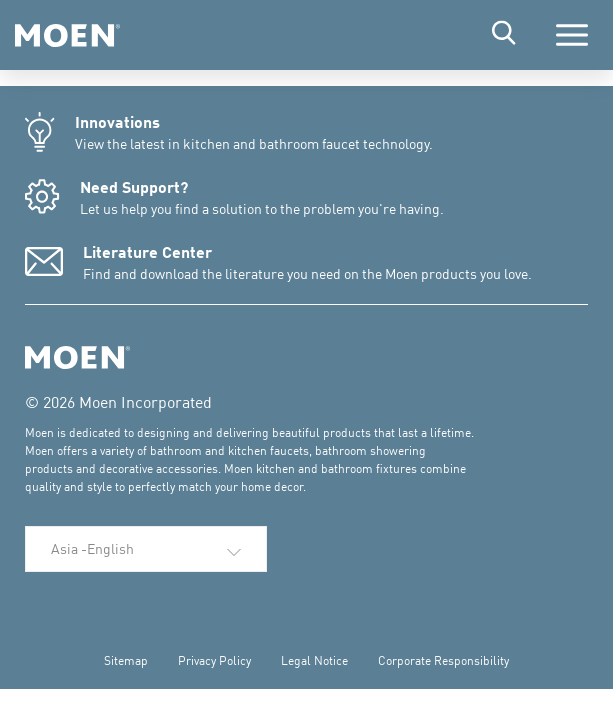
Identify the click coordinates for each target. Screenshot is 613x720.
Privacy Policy (214, 660)
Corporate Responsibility (443, 660)
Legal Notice (314, 660)
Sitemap (126, 660)
